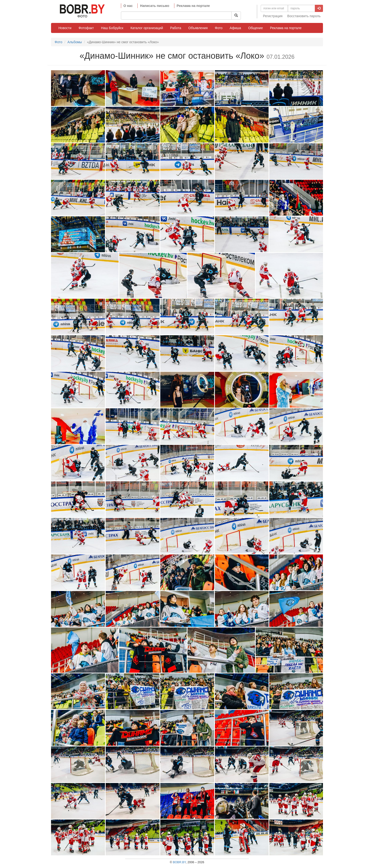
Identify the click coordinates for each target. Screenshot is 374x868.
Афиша (235, 28)
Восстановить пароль (304, 16)
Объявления (198, 28)
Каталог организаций (147, 28)
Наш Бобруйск (112, 28)
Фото (219, 28)
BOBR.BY (179, 862)
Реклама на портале (193, 6)
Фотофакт (86, 28)
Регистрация (273, 16)
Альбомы (75, 42)
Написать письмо (155, 6)
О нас (128, 6)
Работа (176, 28)
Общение (256, 28)
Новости (65, 28)
